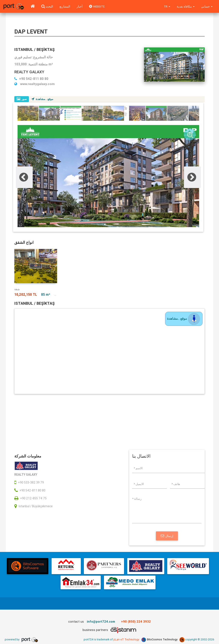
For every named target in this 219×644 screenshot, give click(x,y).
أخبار (80, 6)
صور (22, 99)
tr (167, 6)
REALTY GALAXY (30, 72)
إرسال (167, 536)
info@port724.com (101, 622)
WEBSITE (97, 6)
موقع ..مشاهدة (43, 99)
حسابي (207, 6)
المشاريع (65, 6)
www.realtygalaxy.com (35, 84)
